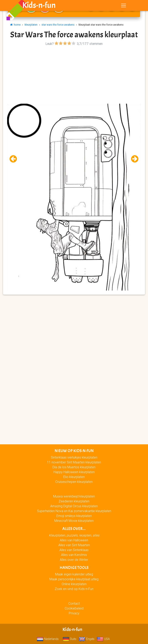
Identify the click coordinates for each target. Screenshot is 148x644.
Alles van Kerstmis (74, 555)
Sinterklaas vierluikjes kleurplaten (74, 457)
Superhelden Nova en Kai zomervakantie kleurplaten (74, 511)
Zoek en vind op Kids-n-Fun (74, 589)
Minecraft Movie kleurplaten (74, 521)
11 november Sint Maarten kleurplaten (74, 462)
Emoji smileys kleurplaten (74, 516)
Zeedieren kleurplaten (74, 501)
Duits (70, 639)
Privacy (74, 613)
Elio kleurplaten (74, 477)
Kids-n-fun (39, 6)
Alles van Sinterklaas (74, 550)
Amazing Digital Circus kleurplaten (74, 506)
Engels (87, 639)
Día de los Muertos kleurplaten (74, 467)
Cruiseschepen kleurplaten (74, 482)
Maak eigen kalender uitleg (74, 574)
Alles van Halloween (74, 540)
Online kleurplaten (74, 584)
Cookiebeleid (74, 608)
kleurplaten (31, 25)
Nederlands (48, 639)
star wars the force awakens (58, 25)
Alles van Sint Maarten (74, 545)
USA (103, 639)
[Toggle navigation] (124, 6)
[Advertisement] (74, 75)
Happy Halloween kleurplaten (74, 472)
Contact (74, 603)
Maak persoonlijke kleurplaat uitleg (74, 579)
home (15, 25)
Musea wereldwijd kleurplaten (74, 496)
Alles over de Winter (74, 560)
